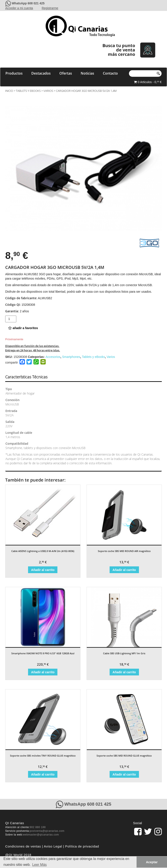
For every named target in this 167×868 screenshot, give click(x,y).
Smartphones (71, 357)
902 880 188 (38, 827)
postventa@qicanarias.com (47, 831)
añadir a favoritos (23, 328)
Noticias (87, 73)
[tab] (30, 377)
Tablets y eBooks (28, 91)
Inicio (9, 91)
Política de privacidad (82, 846)
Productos (14, 73)
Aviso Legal (53, 846)
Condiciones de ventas (23, 846)
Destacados (41, 73)
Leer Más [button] (39, 865)
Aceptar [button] (152, 862)
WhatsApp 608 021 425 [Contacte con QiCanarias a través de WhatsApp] (28, 3)
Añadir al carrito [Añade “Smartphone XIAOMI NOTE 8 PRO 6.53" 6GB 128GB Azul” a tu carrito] (43, 672)
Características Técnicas (26, 377)
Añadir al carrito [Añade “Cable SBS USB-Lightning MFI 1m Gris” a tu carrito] (124, 672)
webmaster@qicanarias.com (41, 835)
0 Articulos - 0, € (148, 82)
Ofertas (66, 73)
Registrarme (50, 8)
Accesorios (53, 357)
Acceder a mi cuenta (19, 8)
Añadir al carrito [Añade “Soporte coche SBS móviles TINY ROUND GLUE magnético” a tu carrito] (43, 774)
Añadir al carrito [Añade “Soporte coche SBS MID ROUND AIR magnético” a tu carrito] (124, 570)
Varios (48, 91)
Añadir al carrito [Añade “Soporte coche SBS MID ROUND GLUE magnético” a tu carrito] (124, 774)
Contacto (110, 73)
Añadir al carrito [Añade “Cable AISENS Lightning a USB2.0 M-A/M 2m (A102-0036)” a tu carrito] (43, 570)
